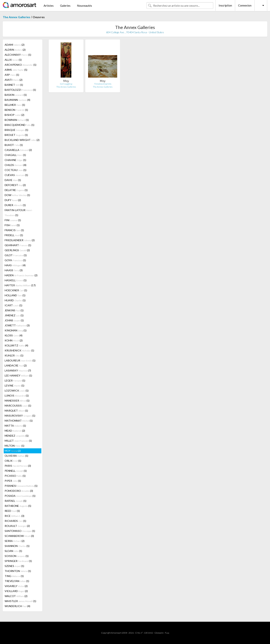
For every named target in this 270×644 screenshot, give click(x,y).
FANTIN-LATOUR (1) (19, 213)
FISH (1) (12, 225)
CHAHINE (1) (15, 160)
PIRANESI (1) (21, 486)
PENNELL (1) (16, 471)
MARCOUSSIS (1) (18, 406)
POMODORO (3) (19, 491)
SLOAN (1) (13, 551)
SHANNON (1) (17, 546)
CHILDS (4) (15, 165)
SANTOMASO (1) (20, 531)
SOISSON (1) (17, 556)
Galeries (65, 6)
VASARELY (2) (16, 586)
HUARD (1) (15, 300)
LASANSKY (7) (18, 370)
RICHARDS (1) (15, 521)
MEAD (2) (15, 431)
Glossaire (159, 633)
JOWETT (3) (17, 325)
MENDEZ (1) (17, 436)
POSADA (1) (20, 496)
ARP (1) (12, 75)
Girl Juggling (66, 84)
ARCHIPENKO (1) (20, 65)
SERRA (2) (15, 541)
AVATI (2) (14, 80)
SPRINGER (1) (18, 561)
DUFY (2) (13, 200)
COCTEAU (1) (15, 170)
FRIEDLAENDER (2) (20, 240)
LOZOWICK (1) (17, 391)
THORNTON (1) (18, 571)
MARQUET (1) (16, 411)
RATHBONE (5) (18, 506)
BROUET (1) (16, 135)
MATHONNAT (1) (19, 421)
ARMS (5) (16, 70)
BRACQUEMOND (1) (19, 125)
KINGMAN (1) (16, 330)
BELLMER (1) (15, 105)
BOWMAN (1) (17, 120)
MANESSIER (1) (17, 401)
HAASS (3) (14, 270)
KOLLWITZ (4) (16, 345)
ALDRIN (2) (15, 50)
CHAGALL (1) (15, 155)
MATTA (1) (15, 426)
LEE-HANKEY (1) (18, 375)
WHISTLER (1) (20, 601)
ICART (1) (13, 305)
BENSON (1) (16, 110)
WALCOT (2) (16, 596)
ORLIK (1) (13, 461)
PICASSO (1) (15, 476)
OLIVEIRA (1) (16, 456)
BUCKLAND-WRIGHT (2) (22, 140)
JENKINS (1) (14, 310)
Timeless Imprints (103, 84)
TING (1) (14, 576)
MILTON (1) (14, 446)
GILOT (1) (16, 255)
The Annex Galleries (17, 17)
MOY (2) (13, 451)
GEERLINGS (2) (17, 250)
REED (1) (12, 511)
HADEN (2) (21, 275)
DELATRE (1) (16, 190)
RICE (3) (14, 516)
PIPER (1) (13, 481)
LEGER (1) (15, 380)
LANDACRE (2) (16, 365)
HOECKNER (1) (16, 290)
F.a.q (167, 633)
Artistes (49, 6)
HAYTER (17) (20, 285)
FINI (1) (13, 220)
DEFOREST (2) (15, 185)
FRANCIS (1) (14, 230)
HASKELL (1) (16, 280)
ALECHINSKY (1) (18, 55)
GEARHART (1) (18, 245)
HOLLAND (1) (15, 295)
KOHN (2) (14, 340)
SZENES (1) (14, 566)
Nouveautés (84, 6)
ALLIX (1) (13, 60)
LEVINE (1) (14, 385)
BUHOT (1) (14, 145)
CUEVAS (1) (16, 175)
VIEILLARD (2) (16, 591)
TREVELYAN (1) (17, 581)
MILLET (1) (18, 441)
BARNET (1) (14, 85)
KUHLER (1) (14, 355)
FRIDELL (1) (14, 235)
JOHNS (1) (14, 320)
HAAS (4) (15, 265)
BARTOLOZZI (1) (20, 90)
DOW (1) (17, 195)
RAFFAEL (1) (15, 501)
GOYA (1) (15, 260)
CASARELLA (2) (18, 150)
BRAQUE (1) (16, 130)
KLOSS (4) (14, 335)
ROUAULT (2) (17, 526)
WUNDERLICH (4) (17, 606)
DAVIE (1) (13, 180)
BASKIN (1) (16, 95)
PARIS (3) (18, 466)
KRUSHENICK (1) (19, 350)
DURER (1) (15, 205)
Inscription (225, 5)
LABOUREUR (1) (20, 360)
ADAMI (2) (15, 45)
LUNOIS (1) (17, 396)
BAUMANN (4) (17, 100)
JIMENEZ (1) (14, 315)
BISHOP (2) (14, 115)
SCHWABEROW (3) (19, 536)
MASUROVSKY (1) (20, 416)
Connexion (245, 5)
